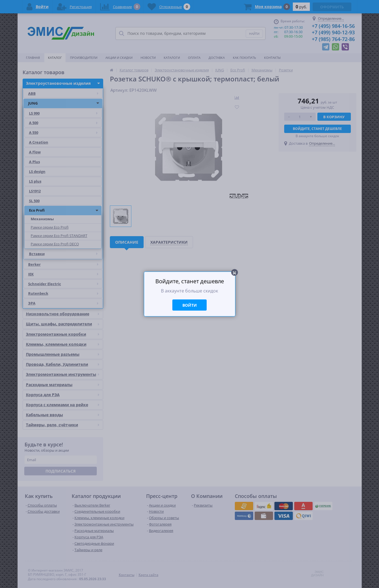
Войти (190, 305)
